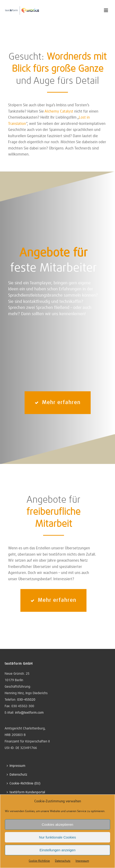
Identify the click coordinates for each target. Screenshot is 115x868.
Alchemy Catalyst (59, 111)
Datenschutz (63, 861)
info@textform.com (29, 713)
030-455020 (26, 700)
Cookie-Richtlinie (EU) (24, 783)
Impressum (82, 861)
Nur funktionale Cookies (57, 837)
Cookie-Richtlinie (39, 861)
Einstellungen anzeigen (57, 850)
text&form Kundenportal (26, 792)
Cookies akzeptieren (57, 824)
